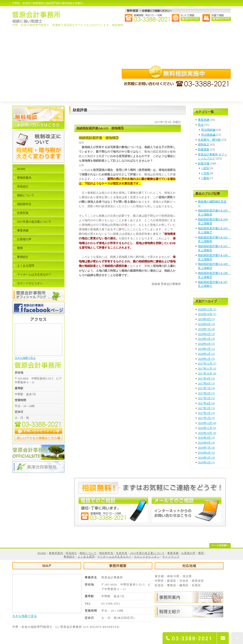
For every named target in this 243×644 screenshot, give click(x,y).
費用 (20, 248)
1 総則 (205, 168)
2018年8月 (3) (206, 324)
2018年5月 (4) (206, 339)
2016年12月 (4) (207, 423)
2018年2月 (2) (206, 354)
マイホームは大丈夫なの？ (34, 274)
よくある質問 (26, 266)
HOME (21, 169)
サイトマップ (171, 557)
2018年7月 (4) (206, 329)
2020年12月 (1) (207, 309)
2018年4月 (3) (206, 344)
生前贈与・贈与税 (209, 140)
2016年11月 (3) (207, 428)
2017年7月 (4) (206, 388)
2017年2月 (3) (206, 413)
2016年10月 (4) (207, 433)
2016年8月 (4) (206, 443)
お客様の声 (24, 239)
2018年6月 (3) (206, 334)
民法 (201, 125)
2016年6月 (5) (206, 453)
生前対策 (23, 213)
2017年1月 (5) (206, 418)
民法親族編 (208, 135)
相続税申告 (24, 204)
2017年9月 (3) (206, 379)
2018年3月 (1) (206, 349)
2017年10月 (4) (207, 374)
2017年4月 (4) (206, 403)
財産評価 (204, 163)
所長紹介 (23, 187)
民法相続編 (208, 130)
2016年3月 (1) (206, 462)
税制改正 (204, 144)
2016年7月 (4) (206, 448)
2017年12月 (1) (207, 364)
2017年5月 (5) (206, 398)
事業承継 (204, 120)
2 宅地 (205, 173)
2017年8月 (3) (206, 384)
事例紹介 (23, 257)
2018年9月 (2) (206, 319)
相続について (26, 195)
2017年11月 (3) (207, 369)
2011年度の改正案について (34, 222)
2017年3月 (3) (206, 408)
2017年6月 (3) (206, 393)
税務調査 (204, 149)
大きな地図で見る (25, 358)
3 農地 (205, 178)
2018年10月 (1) (207, 314)
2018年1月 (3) (206, 359)
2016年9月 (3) (206, 438)
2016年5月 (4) (206, 458)
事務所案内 (24, 178)
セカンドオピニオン (30, 283)
